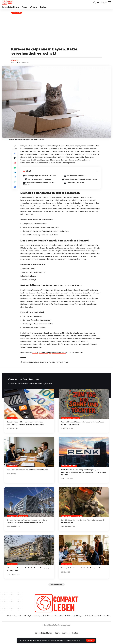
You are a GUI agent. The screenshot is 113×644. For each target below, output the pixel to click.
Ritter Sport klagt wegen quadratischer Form (50, 356)
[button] (90, 640)
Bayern (33, 366)
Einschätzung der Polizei (77, 186)
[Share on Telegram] (15, 180)
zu (65, 640)
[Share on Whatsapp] (15, 170)
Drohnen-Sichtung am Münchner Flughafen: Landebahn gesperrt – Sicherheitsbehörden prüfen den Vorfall (29, 526)
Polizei (69, 366)
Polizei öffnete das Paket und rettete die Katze (78, 181)
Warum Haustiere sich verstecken (41, 180)
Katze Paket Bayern (53, 366)
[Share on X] (15, 159)
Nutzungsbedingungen (75, 640)
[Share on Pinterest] (15, 165)
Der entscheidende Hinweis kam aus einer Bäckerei (40, 184)
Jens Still (15, 60)
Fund (38, 366)
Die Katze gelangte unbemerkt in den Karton (42, 176)
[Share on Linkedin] (15, 175)
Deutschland (17, 12)
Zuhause (76, 422)
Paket (63, 366)
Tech (75, 470)
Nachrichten (23, 520)
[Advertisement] (56, 31)
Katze (43, 366)
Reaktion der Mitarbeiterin (77, 176)
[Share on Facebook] (15, 154)
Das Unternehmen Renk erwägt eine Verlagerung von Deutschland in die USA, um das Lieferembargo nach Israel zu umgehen (84, 476)
